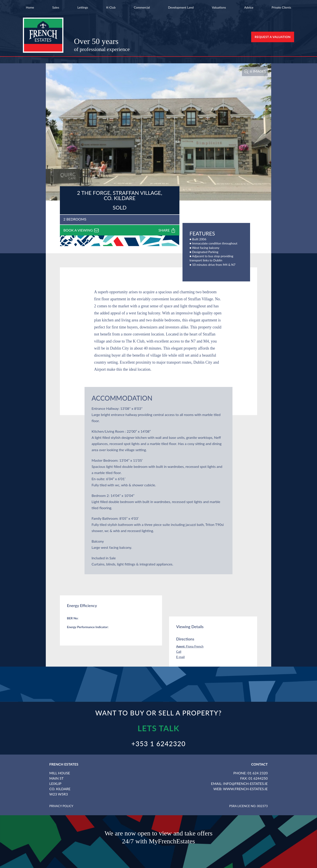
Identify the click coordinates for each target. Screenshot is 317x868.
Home (30, 7)
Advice (249, 7)
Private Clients (281, 7)
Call (179, 652)
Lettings (83, 7)
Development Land (181, 7)
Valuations (219, 7)
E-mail (180, 657)
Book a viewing (81, 230)
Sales (56, 7)
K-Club (111, 7)
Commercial (142, 7)
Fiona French (190, 646)
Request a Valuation (273, 37)
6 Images (255, 71)
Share (167, 230)
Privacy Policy (61, 806)
